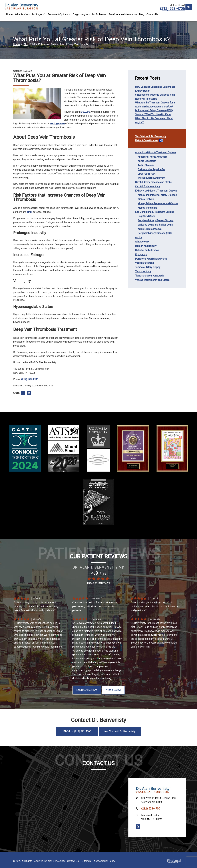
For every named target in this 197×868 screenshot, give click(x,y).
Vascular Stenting (145, 263)
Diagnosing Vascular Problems (89, 14)
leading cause (57, 124)
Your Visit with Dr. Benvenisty (151, 136)
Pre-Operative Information (123, 14)
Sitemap (86, 861)
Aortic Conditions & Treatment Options (156, 152)
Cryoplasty (141, 254)
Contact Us (152, 14)
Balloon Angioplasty (146, 246)
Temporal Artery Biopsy (148, 267)
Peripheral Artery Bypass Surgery (156, 220)
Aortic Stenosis (146, 165)
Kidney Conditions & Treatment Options (156, 191)
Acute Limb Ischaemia (150, 229)
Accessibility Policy (105, 861)
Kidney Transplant (147, 208)
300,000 (85, 112)
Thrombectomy (143, 272)
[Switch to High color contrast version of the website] (189, 7)
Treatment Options (59, 14)
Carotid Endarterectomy (148, 187)
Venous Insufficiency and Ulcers (152, 280)
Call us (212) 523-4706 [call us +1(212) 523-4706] (77, 731)
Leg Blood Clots (146, 216)
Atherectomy (142, 242)
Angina (139, 237)
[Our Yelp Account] (138, 827)
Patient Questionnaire (147, 140)
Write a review (113, 690)
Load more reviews (87, 690)
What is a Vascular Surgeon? (30, 14)
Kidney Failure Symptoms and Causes (158, 203)
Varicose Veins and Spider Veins (155, 225)
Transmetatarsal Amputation (150, 276)
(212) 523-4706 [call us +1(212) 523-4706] (172, 9)
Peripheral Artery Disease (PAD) (155, 233)
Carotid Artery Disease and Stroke (153, 182)
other (29, 212)
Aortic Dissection (147, 161)
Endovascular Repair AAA (151, 169)
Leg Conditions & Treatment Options (155, 212)
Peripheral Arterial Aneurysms (151, 259)
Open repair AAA (146, 174)
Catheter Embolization (147, 250)
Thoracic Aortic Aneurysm (151, 178)
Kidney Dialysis (146, 199)
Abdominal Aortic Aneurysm (152, 157)
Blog (142, 14)
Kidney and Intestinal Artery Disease (157, 195)
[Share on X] (29, 394)
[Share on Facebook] (23, 394)
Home (9, 14)
